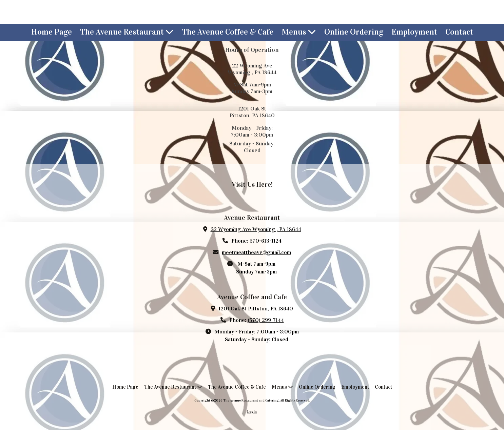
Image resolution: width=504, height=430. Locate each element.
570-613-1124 (266, 241)
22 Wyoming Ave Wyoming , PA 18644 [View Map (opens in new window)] (256, 229)
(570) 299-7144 (266, 320)
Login (252, 412)
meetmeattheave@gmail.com (256, 252)
